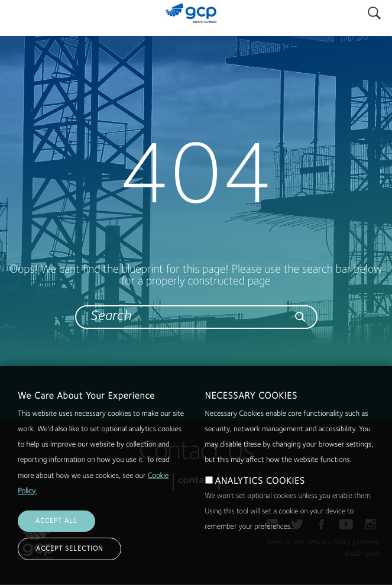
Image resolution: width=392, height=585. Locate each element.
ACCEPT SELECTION (69, 568)
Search (374, 10)
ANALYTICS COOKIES (260, 500)
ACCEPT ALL (56, 540)
